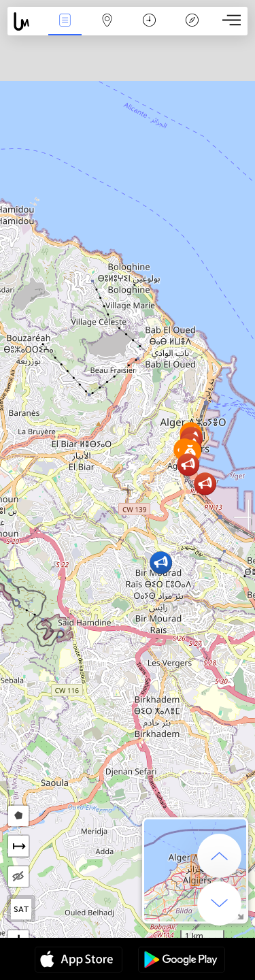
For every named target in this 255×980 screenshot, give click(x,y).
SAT (21, 909)
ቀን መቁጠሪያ (149, 21)
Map (107, 21)
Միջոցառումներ (65, 21)
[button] (205, 484)
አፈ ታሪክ (192, 21)
